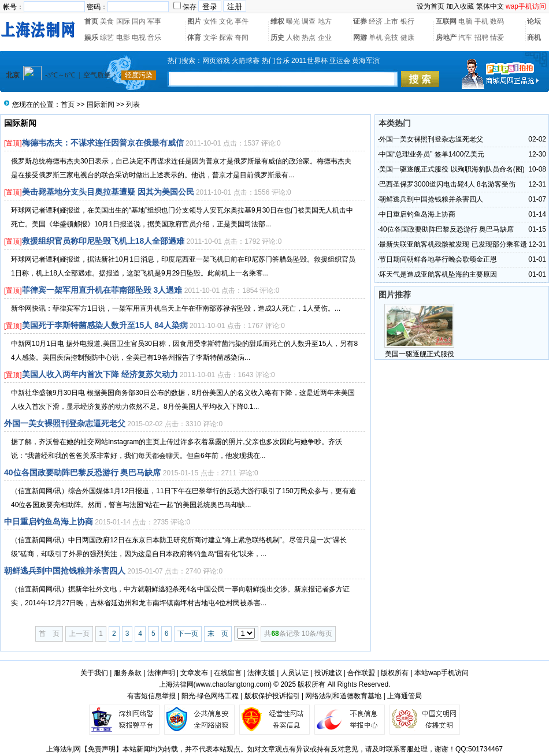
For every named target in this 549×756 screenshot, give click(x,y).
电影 (123, 38)
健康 (407, 38)
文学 (210, 38)
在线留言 (228, 673)
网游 (360, 38)
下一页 (188, 634)
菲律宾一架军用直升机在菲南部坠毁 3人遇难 (102, 290)
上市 (391, 21)
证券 (360, 21)
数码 (497, 21)
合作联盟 (361, 673)
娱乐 (91, 38)
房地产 (446, 38)
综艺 (107, 38)
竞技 (391, 38)
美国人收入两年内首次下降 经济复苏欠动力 (100, 374)
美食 (107, 21)
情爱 (497, 38)
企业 (325, 38)
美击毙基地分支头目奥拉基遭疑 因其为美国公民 (108, 192)
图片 (194, 21)
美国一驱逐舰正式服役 (420, 354)
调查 (309, 21)
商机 (534, 38)
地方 (325, 21)
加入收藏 (460, 6)
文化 (226, 21)
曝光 (293, 21)
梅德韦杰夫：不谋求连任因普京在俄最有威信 (103, 143)
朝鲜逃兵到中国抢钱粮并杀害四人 (65, 571)
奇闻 (242, 38)
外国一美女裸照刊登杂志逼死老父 (65, 423)
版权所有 (395, 673)
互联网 (446, 21)
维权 (277, 21)
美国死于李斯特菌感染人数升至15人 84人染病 (105, 325)
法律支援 (261, 673)
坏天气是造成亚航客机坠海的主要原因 (438, 274)
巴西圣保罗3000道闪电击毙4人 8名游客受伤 (447, 184)
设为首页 (431, 6)
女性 (210, 21)
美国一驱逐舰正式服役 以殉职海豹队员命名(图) (452, 169)
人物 (293, 38)
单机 (376, 38)
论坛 (534, 21)
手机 (481, 21)
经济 (376, 21)
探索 (226, 38)
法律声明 (161, 673)
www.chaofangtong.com (233, 684)
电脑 (465, 21)
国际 (123, 21)
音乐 (154, 38)
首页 (91, 21)
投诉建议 (328, 673)
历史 (277, 38)
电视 (139, 38)
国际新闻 (101, 105)
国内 (139, 21)
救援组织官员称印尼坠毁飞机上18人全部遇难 (103, 241)
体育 (194, 38)
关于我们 (94, 673)
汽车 (465, 38)
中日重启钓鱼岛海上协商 (49, 522)
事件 (242, 21)
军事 (154, 21)
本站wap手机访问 (442, 673)
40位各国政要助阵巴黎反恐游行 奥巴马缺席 (82, 472)
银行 (407, 21)
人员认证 (295, 673)
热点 (309, 38)
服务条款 (128, 673)
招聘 (481, 38)
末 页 (218, 634)
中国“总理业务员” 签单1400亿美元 (432, 154)
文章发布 (194, 673)
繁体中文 (490, 6)
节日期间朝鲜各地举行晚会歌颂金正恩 (438, 259)
